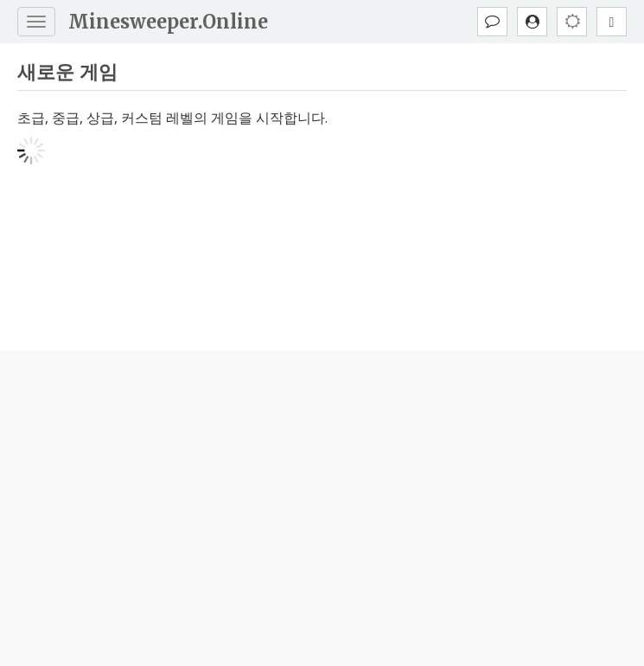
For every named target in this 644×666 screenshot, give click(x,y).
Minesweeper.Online (168, 22)
